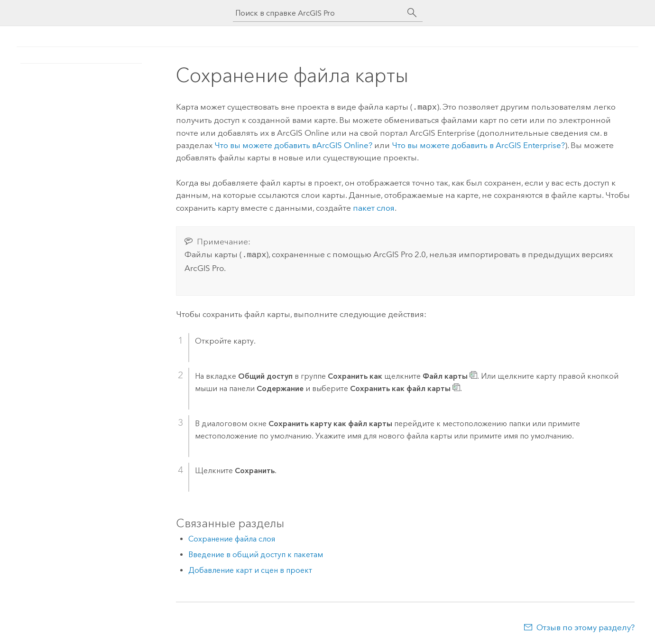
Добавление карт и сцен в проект (250, 568)
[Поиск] (412, 13)
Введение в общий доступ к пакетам (256, 553)
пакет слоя (374, 207)
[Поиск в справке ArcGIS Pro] (318, 13)
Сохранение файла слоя (232, 537)
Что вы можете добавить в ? (478, 144)
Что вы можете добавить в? (293, 144)
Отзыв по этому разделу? (586, 625)
